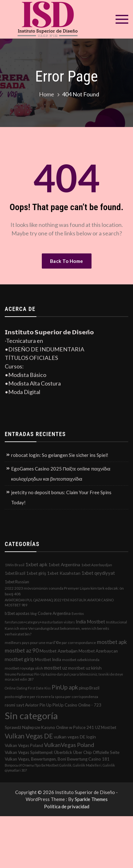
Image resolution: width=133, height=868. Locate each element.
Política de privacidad (67, 806)
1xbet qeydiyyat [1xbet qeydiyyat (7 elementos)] (98, 573)
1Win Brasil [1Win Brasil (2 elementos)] (15, 565)
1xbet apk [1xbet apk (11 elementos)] (36, 564)
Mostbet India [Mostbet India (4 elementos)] (48, 659)
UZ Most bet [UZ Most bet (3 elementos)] (106, 727)
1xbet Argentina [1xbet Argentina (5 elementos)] (64, 565)
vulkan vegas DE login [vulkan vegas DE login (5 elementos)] (75, 737)
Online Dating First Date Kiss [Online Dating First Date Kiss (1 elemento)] (28, 688)
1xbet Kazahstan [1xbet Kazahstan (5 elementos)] (64, 573)
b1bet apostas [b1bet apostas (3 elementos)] (17, 613)
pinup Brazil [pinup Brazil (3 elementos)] (89, 688)
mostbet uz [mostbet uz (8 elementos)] (56, 668)
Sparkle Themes (91, 799)
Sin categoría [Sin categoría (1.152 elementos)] (31, 716)
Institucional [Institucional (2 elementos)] (117, 622)
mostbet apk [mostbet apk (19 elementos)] (112, 642)
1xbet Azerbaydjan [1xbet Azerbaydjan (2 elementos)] (97, 565)
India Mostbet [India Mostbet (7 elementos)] (90, 622)
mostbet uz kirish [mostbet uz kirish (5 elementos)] (85, 668)
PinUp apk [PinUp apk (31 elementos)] (65, 687)
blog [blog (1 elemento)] (34, 613)
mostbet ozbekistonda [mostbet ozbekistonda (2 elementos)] (81, 660)
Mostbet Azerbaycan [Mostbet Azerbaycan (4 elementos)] (98, 651)
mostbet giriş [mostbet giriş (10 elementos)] (19, 659)
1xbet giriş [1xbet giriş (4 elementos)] (36, 573)
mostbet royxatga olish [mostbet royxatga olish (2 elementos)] (24, 668)
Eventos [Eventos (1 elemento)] (78, 613)
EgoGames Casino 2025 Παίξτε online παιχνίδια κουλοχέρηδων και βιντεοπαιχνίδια (61, 474)
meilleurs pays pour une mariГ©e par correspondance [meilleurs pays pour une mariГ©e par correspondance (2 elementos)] (50, 643)
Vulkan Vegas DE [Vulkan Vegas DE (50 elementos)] (29, 736)
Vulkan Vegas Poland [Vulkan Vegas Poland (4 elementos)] (24, 745)
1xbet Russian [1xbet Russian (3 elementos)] (17, 582)
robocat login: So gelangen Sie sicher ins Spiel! (60, 455)
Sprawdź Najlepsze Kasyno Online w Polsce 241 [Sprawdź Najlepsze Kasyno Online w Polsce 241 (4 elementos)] (49, 727)
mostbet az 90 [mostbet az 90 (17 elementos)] (22, 650)
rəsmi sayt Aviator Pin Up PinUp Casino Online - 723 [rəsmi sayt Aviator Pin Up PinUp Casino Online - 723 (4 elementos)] (53, 705)
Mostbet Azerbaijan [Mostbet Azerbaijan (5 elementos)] (59, 651)
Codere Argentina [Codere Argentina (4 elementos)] (54, 613)
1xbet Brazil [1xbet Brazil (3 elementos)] (15, 573)
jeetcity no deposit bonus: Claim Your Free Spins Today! (61, 497)
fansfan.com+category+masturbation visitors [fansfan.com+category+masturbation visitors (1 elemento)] (40, 622)
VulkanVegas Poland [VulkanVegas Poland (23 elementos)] (69, 745)
